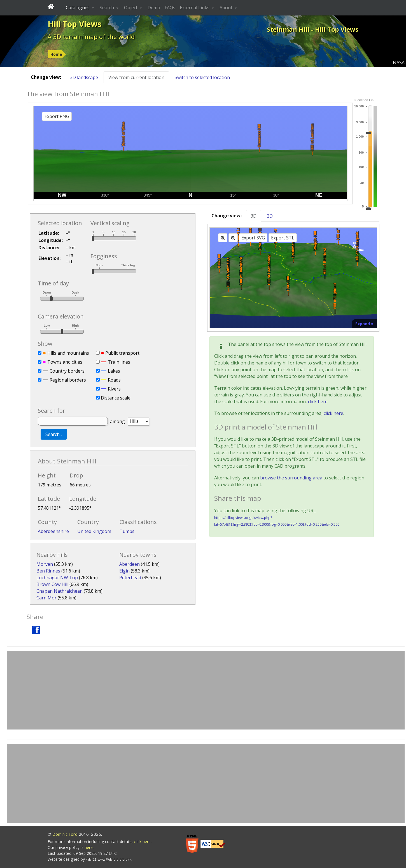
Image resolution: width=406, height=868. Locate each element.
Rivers (114, 389)
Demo (154, 8)
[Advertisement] (206, 690)
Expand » (364, 324)
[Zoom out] (233, 238)
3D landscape (84, 77)
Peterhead (130, 578)
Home (56, 54)
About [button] (227, 8)
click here (318, 401)
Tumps (127, 531)
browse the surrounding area (291, 478)
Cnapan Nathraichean (60, 591)
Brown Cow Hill (52, 584)
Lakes (114, 371)
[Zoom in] (223, 238)
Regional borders (68, 380)
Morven (45, 564)
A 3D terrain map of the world (91, 36)
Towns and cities (65, 362)
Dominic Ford (65, 834)
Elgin (124, 571)
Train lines (119, 362)
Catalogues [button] (78, 8)
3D (254, 216)
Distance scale (116, 398)
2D (270, 216)
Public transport (122, 353)
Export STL (283, 238)
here (89, 847)
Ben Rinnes (48, 571)
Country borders (67, 371)
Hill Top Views (74, 24)
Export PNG (57, 116)
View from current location (136, 77)
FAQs (170, 8)
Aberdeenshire (53, 531)
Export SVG (253, 238)
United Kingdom (94, 531)
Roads (114, 380)
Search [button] (107, 8)
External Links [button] (195, 8)
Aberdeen (129, 564)
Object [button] (131, 8)
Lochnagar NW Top (57, 578)
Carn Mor (46, 598)
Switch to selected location (202, 77)
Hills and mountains (68, 353)
